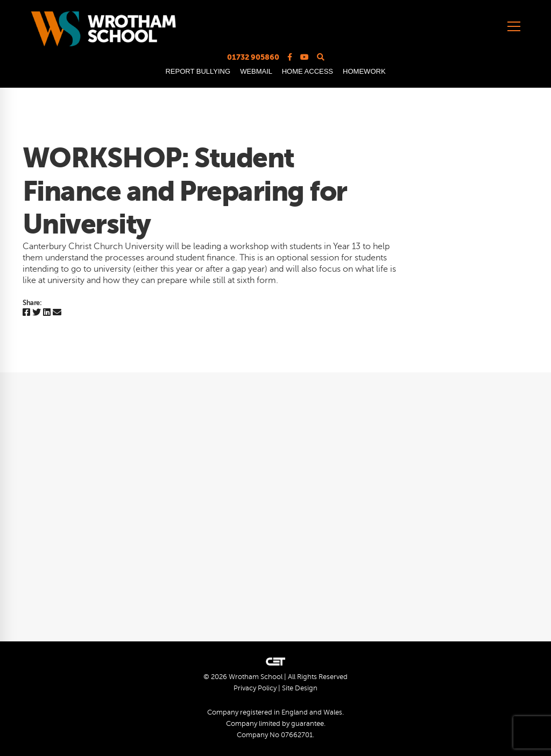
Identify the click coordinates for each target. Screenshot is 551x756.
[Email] (57, 313)
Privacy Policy (255, 688)
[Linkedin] (47, 313)
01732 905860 (253, 57)
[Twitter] (37, 313)
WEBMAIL (256, 71)
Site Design (300, 688)
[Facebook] (26, 313)
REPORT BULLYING (198, 71)
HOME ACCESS (308, 71)
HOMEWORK (364, 71)
